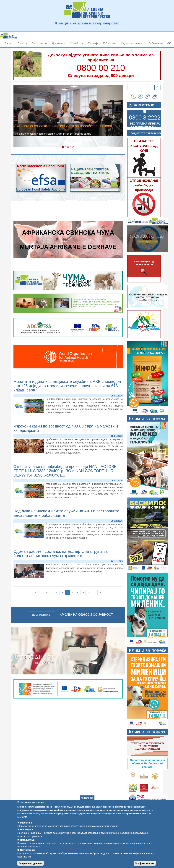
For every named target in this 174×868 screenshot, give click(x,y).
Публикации (156, 43)
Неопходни (26, 835)
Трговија (93, 43)
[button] (22, 116)
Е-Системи (110, 43)
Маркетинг (26, 828)
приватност (87, 803)
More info (22, 822)
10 (90, 592)
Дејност (22, 43)
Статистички (27, 856)
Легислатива (40, 43)
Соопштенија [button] (41, 615)
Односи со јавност (132, 43)
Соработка (77, 43)
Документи (59, 43)
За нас (9, 43)
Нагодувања (27, 845)
